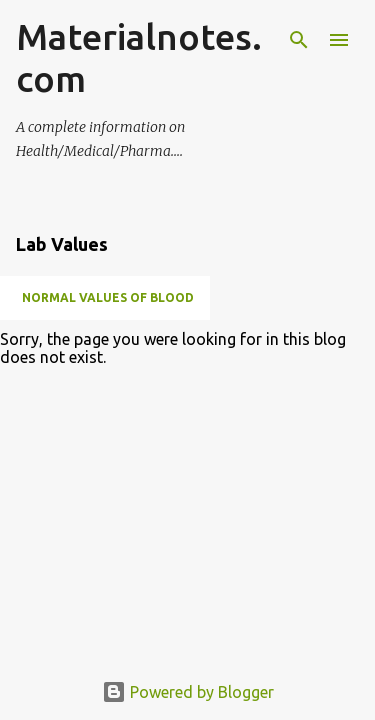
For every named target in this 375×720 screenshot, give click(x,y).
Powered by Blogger (188, 692)
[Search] (299, 40)
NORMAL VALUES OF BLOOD (108, 297)
